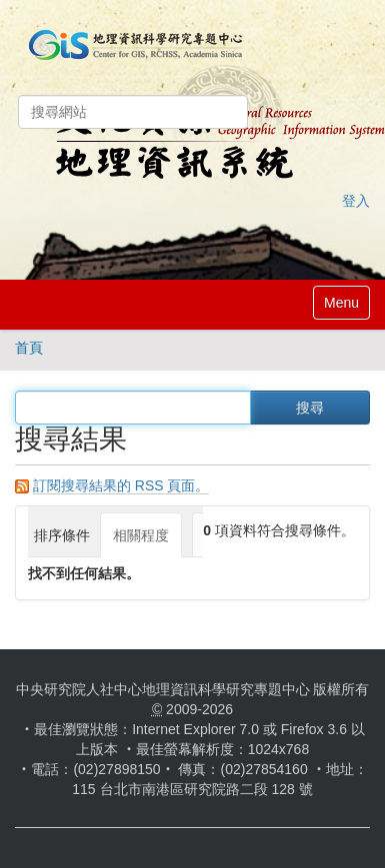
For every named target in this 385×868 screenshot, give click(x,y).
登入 (356, 201)
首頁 (29, 348)
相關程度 (141, 535)
